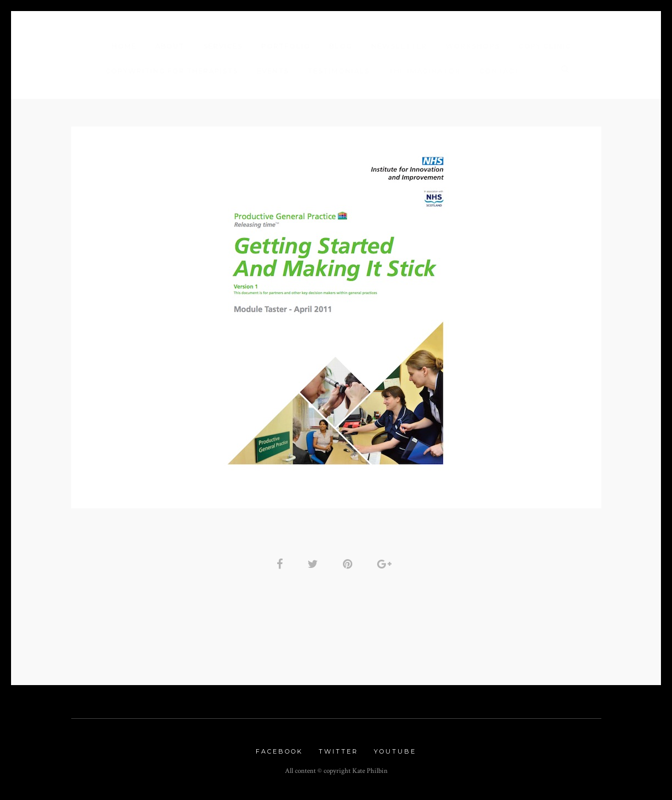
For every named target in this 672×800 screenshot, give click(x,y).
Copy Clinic (545, 46)
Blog (341, 46)
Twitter (338, 751)
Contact (499, 71)
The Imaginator (424, 71)
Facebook (279, 751)
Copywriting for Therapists (172, 71)
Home (124, 46)
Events (273, 71)
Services (223, 46)
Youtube (395, 751)
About (170, 46)
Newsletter (399, 46)
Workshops (473, 46)
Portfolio (286, 46)
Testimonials (338, 71)
